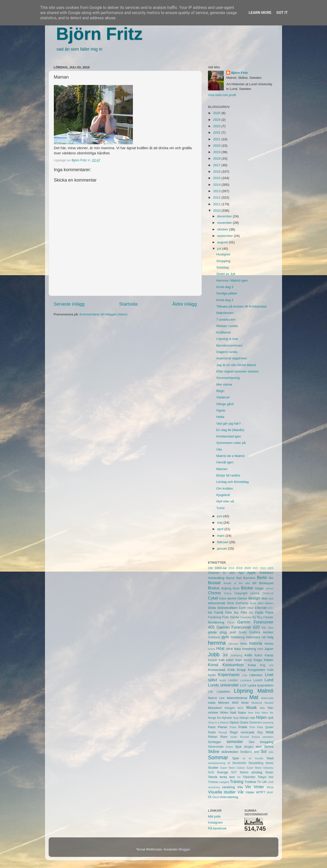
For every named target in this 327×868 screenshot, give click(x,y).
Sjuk (238, 747)
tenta (223, 777)
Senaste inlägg (69, 304)
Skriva (269, 747)
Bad (239, 578)
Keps (239, 660)
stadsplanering (217, 763)
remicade (248, 732)
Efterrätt (261, 608)
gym (225, 637)
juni (220, 516)
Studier (213, 768)
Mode (245, 703)
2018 (217, 158)
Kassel (212, 660)
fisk (251, 613)
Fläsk (269, 612)
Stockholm (239, 763)
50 (224, 573)
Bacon (230, 578)
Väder (250, 792)
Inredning (249, 649)
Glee (271, 628)
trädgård (224, 782)
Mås (262, 708)
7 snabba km (226, 320)
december (225, 216)
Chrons (214, 593)
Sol (264, 751)
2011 (217, 204)
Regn (220, 391)
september (225, 236)
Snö (256, 752)
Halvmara (253, 637)
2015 (217, 178)
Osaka (244, 723)
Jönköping (236, 655)
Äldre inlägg (184, 304)
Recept (223, 732)
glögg (223, 632)
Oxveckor (255, 723)
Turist (220, 508)
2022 (217, 133)
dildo (265, 599)
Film (244, 612)
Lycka (252, 685)
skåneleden (230, 752)
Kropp (241, 670)
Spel (235, 758)
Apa (241, 573)
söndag (257, 772)
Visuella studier (222, 792)
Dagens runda (227, 352)
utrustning (214, 787)
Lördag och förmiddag (233, 482)
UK (265, 782)
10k (210, 568)
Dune (253, 603)
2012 (217, 197)
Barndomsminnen (229, 345)
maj (220, 523)
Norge (212, 718)
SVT (234, 772)
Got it (282, 13)
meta (212, 703)
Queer (269, 727)
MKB (235, 703)
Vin (248, 787)
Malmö (265, 691)
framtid (235, 617)
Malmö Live (216, 698)
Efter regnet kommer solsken (238, 371)
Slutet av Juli (226, 274)
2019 (217, 152)
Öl (210, 797)
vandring (228, 787)
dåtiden (269, 603)
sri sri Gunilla (253, 758)
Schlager (215, 742)
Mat (254, 697)
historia (256, 643)
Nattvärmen (225, 313)
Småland (246, 752)
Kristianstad (217, 670)
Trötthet (250, 782)
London (233, 680)
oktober (223, 229)
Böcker (247, 588)
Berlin (262, 578)
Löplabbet (223, 692)
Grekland (214, 637)
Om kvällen (225, 488)
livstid (223, 680)
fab (210, 613)
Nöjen (261, 717)
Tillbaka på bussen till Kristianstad (241, 306)
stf (229, 763)
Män (270, 708)
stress (269, 763)
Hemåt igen (225, 462)
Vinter (259, 787)
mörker (213, 713)
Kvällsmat (224, 332)
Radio (212, 732)
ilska (237, 649)
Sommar (218, 757)
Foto (226, 617)
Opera (234, 722)
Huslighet (223, 254)
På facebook (217, 828)
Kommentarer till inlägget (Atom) (103, 314)
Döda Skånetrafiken (223, 608)
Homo (269, 644)
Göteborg (238, 637)
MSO (241, 708)
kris (271, 665)
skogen (249, 747)
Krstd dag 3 (225, 287)
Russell (244, 737)
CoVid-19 (268, 593)
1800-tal (220, 568)
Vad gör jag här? (229, 424)
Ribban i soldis (227, 326)
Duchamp (242, 603)
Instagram (215, 822)
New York (254, 713)
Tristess (213, 782)
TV (259, 782)
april (221, 529)
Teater (269, 772)
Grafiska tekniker (261, 632)
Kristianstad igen (229, 436)
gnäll (233, 632)
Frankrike (246, 617)
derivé (232, 598)
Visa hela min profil (222, 95)
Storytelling (256, 763)
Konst (213, 665)
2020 (217, 146)
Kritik (231, 670)
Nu (219, 718)
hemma (217, 643)
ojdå (271, 718)
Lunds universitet (223, 685)
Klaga (258, 660)
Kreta (252, 665)
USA (271, 782)
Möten (224, 713)
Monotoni (215, 708)
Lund (269, 680)
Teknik (213, 777)
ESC (271, 608)
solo (271, 752)
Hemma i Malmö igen (232, 280)
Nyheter (227, 718)
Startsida (128, 304)
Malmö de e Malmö (231, 456)
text (232, 777)
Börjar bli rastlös (228, 475)
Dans (223, 599)
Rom (224, 737)
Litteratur (256, 675)
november (225, 223)
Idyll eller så (225, 501)
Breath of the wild (237, 583)
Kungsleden (256, 670)
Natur (242, 713)
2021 (217, 139)
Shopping (223, 261)
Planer (223, 727)
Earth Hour (246, 608)
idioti (229, 649)
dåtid (260, 603)
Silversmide (216, 747)
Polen (233, 727)
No (272, 713)
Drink (231, 603)
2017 (217, 165)
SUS (211, 772)
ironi (260, 649)
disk (271, 599)
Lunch (258, 680)
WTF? (261, 792)
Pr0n (252, 727)
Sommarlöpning (228, 378)
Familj (219, 612)
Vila (219, 449)
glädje (212, 632)
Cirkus (228, 593)
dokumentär (217, 603)
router (234, 737)
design (254, 598)
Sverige (223, 772)
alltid (232, 573)
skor (259, 747)
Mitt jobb (214, 816)
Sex (252, 742)
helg (270, 637)
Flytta (259, 612)
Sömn (244, 772)
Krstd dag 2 (225, 300)
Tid (239, 777)
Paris (212, 727)
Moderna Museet (262, 703)
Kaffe (248, 655)
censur (269, 588)
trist (271, 777)
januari (223, 548)
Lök (210, 692)
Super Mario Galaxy (233, 768)
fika (236, 613)
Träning (237, 782)
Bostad (214, 583)
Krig (263, 665)
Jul (225, 655)
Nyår (236, 718)
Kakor (259, 655)
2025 (217, 113)
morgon (230, 708)
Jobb (214, 654)
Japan (269, 649)
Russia (256, 737)
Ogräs (221, 410)
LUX (243, 685)
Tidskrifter (249, 777)
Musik (251, 707)
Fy (254, 617)
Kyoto (212, 675)
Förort (231, 622)
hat (264, 637)
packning (268, 723)
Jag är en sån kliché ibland (236, 365)
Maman (222, 469)
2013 (217, 191)
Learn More (260, 13)
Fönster (268, 617)
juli (220, 249)
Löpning (243, 691)
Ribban (213, 737)
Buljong (226, 588)
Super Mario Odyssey (260, 768)
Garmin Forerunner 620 (238, 627)
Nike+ (265, 713)
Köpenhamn (229, 675)
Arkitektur (266, 573)
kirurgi (248, 660)
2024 (217, 120)
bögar (260, 588)
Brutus (214, 588)
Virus (270, 787)
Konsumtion (233, 665)
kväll (270, 670)
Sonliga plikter (227, 293)
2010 (217, 211)
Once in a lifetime (218, 723)
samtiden (268, 737)
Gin (264, 628)
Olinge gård (225, 404)
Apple (252, 573)
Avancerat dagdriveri (232, 358)
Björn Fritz (99, 34)
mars (221, 536)
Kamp (269, 655)
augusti (223, 242)
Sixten (229, 747)
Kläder (269, 660)
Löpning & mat (227, 339)
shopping (267, 742)
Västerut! (223, 397)
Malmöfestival (237, 698)
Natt (233, 713)
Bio (271, 578)
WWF (270, 792)
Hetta (220, 417)
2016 (217, 172)
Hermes (233, 644)
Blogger (184, 849)
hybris (212, 649)
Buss (236, 588)
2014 (217, 185)
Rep (260, 732)
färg (259, 617)
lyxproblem (265, 685)
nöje (253, 718)
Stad (270, 758)
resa (270, 732)
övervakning (229, 797)
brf (254, 583)
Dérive (242, 598)
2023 (217, 126)
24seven (214, 573)
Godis (243, 632)
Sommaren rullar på (231, 443)
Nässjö (244, 718)
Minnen (224, 703)
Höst (220, 648)
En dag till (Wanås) (230, 430)
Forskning (215, 617)
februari (223, 542)
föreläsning (216, 622)
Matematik (267, 698)
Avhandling (216, 578)
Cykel (213, 598)
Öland (216, 797)
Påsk (260, 727)
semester (235, 742)
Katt (222, 660)
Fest (228, 612)
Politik (243, 727)
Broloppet (266, 583)
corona (255, 593)
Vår (241, 792)
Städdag (223, 267)
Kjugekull (223, 495)
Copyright (241, 593)
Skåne (214, 751)
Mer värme (224, 384)
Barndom (249, 578)
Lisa (245, 675)
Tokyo (262, 777)
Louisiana (246, 680)
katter (230, 660)
